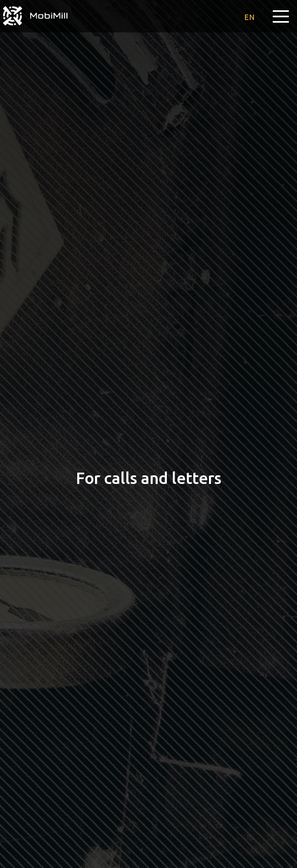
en (249, 17)
